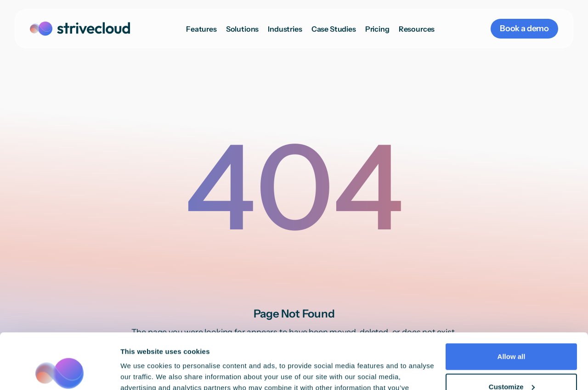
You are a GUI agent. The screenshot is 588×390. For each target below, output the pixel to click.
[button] (243, 29)
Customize (512, 334)
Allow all (512, 304)
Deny (512, 365)
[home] (80, 29)
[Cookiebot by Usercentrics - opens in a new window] (59, 372)
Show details (142, 372)
